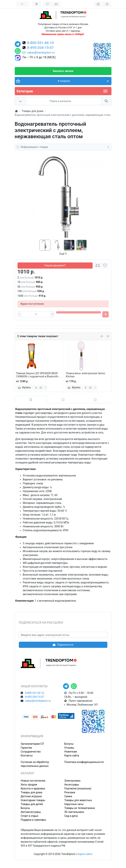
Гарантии (26, 748)
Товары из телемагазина (80, 808)
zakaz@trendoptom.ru (39, 53)
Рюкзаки (70, 792)
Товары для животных (78, 800)
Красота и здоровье (33, 788)
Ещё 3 (63, 254)
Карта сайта (72, 755)
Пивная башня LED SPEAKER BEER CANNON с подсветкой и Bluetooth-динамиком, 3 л (37, 375)
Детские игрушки (31, 796)
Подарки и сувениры (33, 820)
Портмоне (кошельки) (78, 788)
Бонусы (69, 744)
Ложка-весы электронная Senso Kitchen (85, 375)
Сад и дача (71, 816)
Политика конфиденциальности (84, 762)
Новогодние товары (33, 800)
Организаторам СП (32, 744)
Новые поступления (33, 781)
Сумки (68, 796)
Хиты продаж (29, 785)
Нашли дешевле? (55, 265)
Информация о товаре (63, 147)
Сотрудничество (31, 752)
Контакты (27, 755)
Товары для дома (31, 792)
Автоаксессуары (31, 812)
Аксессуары (72, 785)
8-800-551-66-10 (41, 43)
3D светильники (74, 812)
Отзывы (69, 748)
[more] (45, 388)
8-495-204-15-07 (41, 48)
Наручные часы (74, 804)
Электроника (72, 781)
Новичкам (71, 752)
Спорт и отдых (30, 816)
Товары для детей (32, 804)
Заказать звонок (63, 71)
